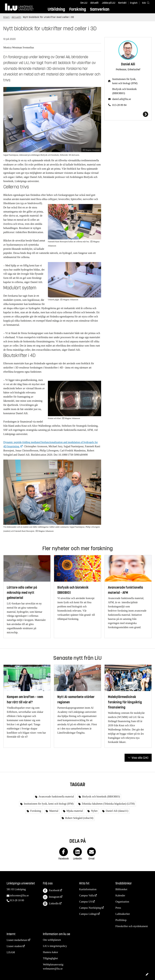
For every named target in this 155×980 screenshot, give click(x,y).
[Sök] (145, 3)
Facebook (51, 891)
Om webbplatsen (52, 940)
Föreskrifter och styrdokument (132, 926)
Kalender (120, 895)
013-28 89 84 (119, 105)
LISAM (11, 952)
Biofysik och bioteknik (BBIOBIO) (124, 91)
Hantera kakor (50, 952)
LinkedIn (51, 904)
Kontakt (122, 3)
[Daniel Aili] (128, 114)
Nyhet (94, 811)
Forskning (78, 9)
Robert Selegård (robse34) (79, 818)
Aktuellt (94, 3)
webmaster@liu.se (53, 969)
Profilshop (121, 920)
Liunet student (14, 946)
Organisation (122, 902)
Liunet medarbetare (17, 940)
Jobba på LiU (109, 3)
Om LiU (84, 3)
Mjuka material (74, 811)
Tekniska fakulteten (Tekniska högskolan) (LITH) (108, 804)
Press (118, 908)
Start (6, 17)
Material (53, 811)
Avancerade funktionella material (56, 797)
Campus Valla (87, 895)
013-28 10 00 (17, 900)
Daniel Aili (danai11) (117, 811)
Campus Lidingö (88, 914)
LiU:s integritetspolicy (55, 946)
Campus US (86, 902)
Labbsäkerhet (123, 914)
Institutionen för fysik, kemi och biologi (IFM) (125, 81)
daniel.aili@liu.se (122, 99)
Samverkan (100, 9)
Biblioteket (121, 889)
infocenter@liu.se (19, 895)
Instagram (51, 897)
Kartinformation (88, 889)
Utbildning (56, 9)
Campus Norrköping (90, 908)
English (134, 3)
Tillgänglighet (50, 958)
